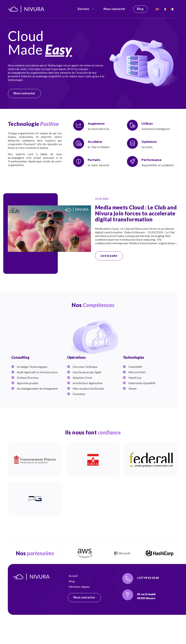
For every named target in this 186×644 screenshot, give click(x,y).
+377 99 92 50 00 (148, 596)
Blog (140, 9)
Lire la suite (109, 256)
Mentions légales (79, 605)
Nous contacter (114, 9)
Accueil (73, 594)
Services (83, 9)
